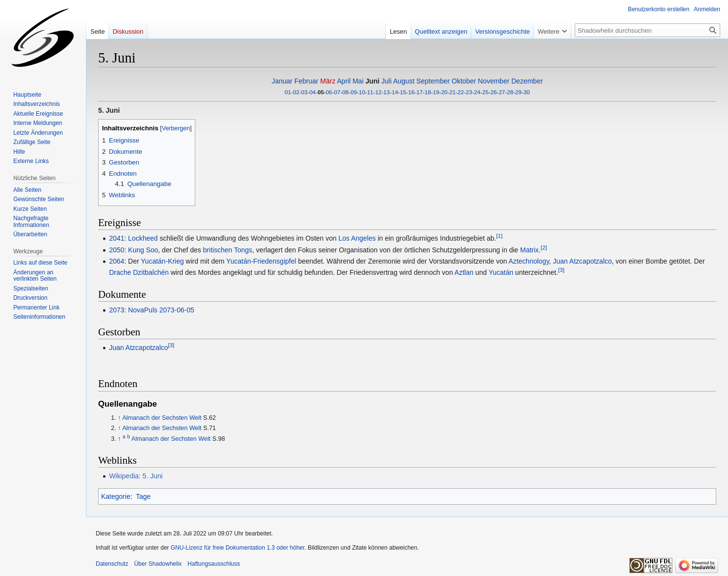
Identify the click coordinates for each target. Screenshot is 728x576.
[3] (561, 270)
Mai (358, 81)
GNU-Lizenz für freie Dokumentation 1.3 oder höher (237, 548)
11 (370, 92)
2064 (116, 261)
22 (461, 92)
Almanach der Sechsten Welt (162, 418)
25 (486, 92)
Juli (386, 81)
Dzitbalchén (151, 272)
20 (444, 92)
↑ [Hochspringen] (119, 418)
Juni (372, 81)
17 (420, 92)
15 (403, 92)
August (404, 81)
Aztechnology (529, 261)
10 (362, 92)
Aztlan (464, 272)
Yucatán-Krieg (163, 261)
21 (452, 92)
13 (386, 92)
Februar (306, 81)
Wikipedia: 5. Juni (136, 476)
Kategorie (116, 496)
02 (296, 92)
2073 (116, 310)
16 (411, 92)
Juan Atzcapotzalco (582, 261)
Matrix (529, 250)
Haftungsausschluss (214, 564)
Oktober (464, 81)
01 (288, 92)
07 (337, 92)
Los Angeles (357, 238)
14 (395, 92)
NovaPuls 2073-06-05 (161, 310)
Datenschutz (112, 564)
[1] (499, 236)
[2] (544, 247)
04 (313, 92)
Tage (143, 496)
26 (494, 92)
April (344, 81)
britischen (218, 250)
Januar (282, 81)
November (494, 81)
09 (354, 92)
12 (379, 92)
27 (502, 92)
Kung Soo (143, 250)
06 (329, 92)
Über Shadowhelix (158, 564)
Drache (120, 272)
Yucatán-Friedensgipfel (261, 261)
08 (345, 92)
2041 (116, 238)
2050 (116, 250)
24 (477, 92)
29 (518, 92)
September (433, 81)
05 (321, 92)
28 (510, 92)
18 (428, 92)
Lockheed (143, 238)
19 (436, 92)
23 (469, 92)
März (328, 81)
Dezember (527, 81)
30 (527, 92)
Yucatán (501, 272)
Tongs (243, 250)
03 (304, 92)
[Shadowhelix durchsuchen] (647, 30)
